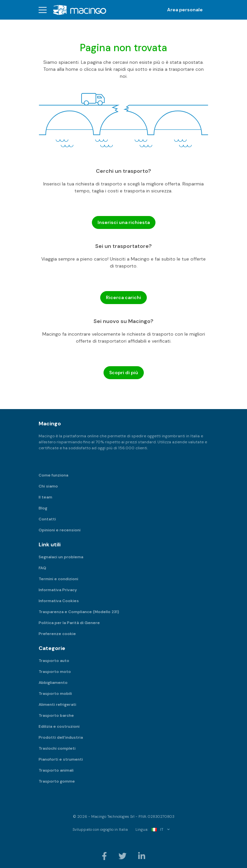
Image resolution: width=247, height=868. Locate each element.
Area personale (185, 10)
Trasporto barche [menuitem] (56, 715)
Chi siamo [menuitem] (48, 486)
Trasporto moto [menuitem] (55, 672)
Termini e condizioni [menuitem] (58, 579)
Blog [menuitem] (43, 508)
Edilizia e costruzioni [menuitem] (59, 726)
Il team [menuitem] (45, 497)
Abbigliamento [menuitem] (53, 683)
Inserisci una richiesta (124, 222)
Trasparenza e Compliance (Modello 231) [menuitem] (79, 612)
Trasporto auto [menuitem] (54, 661)
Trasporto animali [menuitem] (56, 770)
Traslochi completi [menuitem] (57, 748)
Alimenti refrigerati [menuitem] (57, 705)
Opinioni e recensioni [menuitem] (60, 530)
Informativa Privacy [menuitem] (58, 590)
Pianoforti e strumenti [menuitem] (61, 759)
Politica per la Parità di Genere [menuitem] (69, 623)
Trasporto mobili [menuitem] (55, 694)
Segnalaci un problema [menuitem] (61, 557)
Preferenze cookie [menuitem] (57, 634)
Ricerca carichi (123, 297)
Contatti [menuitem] (47, 519)
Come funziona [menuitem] (53, 475)
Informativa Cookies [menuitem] (59, 601)
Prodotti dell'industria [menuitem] (61, 737)
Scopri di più (124, 373)
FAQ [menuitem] (42, 568)
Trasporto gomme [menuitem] (57, 781)
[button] (43, 10)
